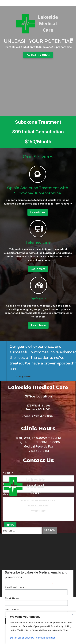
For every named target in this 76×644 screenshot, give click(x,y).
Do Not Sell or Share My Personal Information (33, 638)
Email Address (16, 587)
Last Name (12, 609)
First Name (12, 598)
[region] (41, 628)
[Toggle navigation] (71, 39)
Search (51, 530)
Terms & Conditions (38, 506)
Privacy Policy (38, 511)
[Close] (73, 614)
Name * (8, 473)
